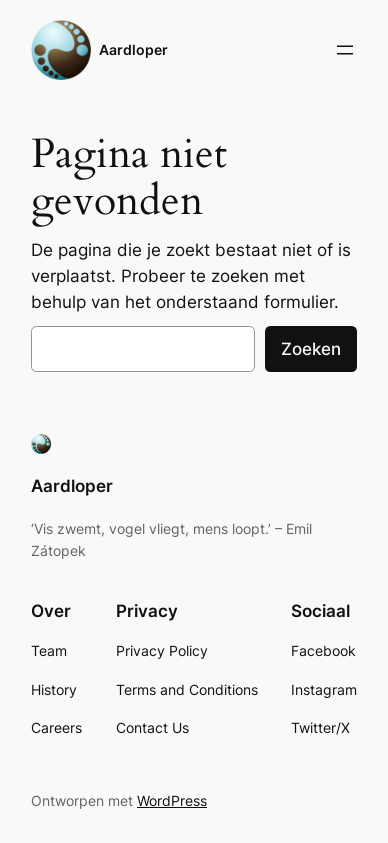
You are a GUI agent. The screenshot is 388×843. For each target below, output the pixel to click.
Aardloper (133, 49)
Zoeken (311, 349)
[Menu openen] (345, 50)
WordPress (172, 800)
